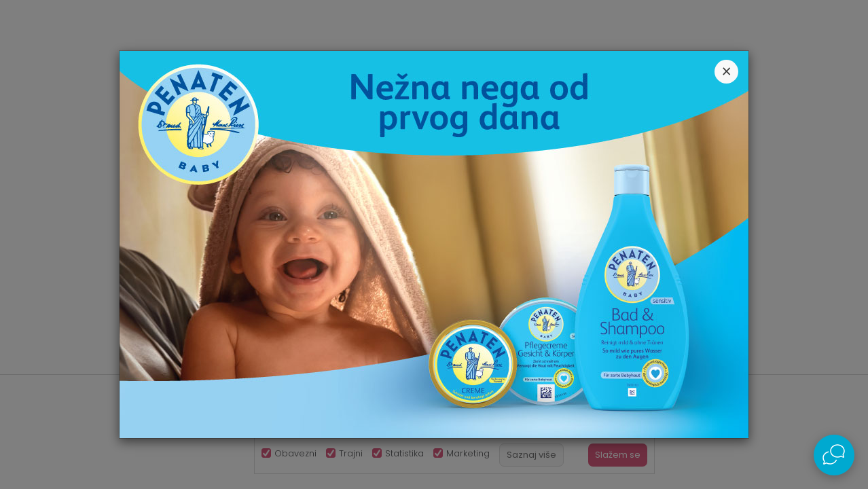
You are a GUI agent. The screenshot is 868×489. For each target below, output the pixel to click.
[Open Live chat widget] (834, 455)
